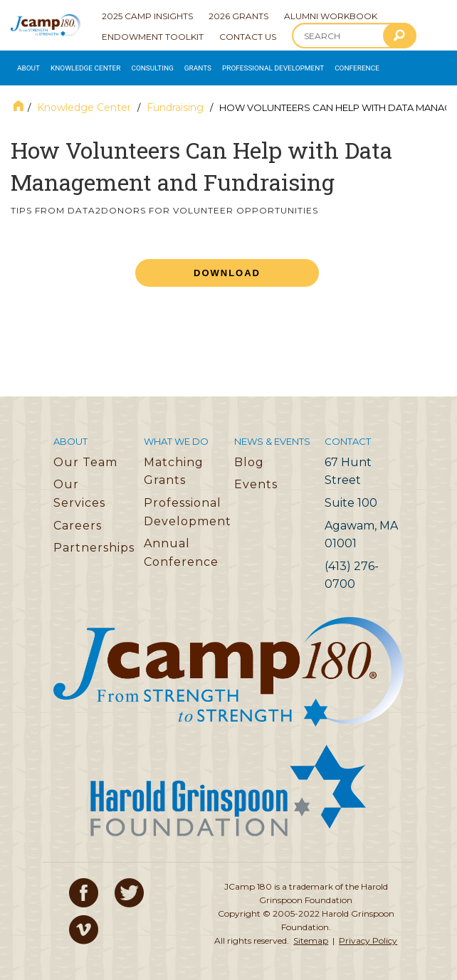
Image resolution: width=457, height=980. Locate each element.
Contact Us (248, 37)
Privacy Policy (368, 938)
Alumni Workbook (331, 16)
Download (227, 269)
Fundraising (175, 105)
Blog (249, 459)
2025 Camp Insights (147, 16)
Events (256, 481)
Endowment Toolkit (153, 37)
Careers (78, 522)
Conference (329, 66)
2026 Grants (238, 16)
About (27, 66)
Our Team (85, 459)
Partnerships (94, 545)
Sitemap (311, 938)
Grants (182, 66)
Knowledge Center (79, 66)
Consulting (140, 66)
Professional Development (251, 66)
